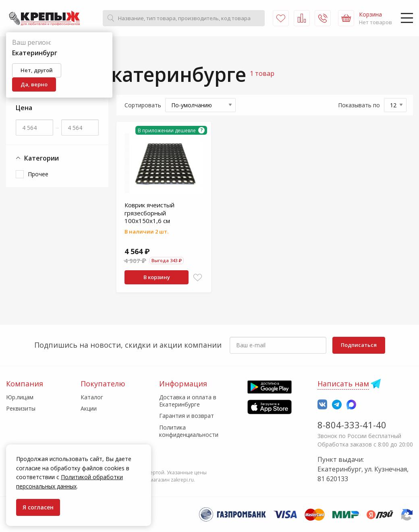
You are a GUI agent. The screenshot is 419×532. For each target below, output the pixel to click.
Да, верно (34, 84)
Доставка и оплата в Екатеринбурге (188, 401)
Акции (89, 408)
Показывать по (359, 105)
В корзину (157, 277)
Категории (37, 158)
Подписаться (359, 345)
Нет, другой (37, 70)
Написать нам (343, 384)
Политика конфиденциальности (189, 431)
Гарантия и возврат (187, 416)
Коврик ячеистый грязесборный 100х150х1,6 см (149, 213)
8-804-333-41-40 (352, 425)
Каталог (92, 397)
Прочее (38, 174)
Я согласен (38, 507)
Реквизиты (21, 408)
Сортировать (143, 105)
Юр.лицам (20, 397)
